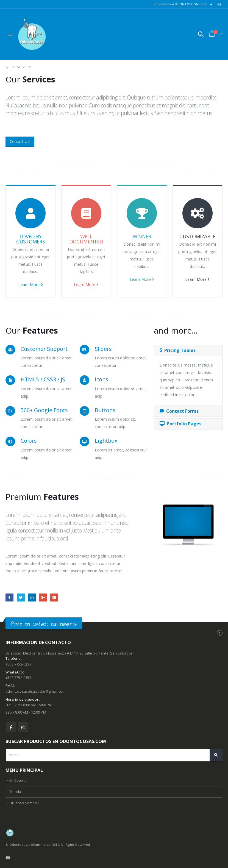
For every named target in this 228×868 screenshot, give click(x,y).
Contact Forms (179, 411)
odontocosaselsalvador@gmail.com (35, 691)
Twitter (21, 597)
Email (54, 597)
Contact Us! (20, 141)
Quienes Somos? (24, 803)
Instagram (23, 727)
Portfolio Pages (180, 424)
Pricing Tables (178, 350)
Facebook (9, 597)
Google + (43, 597)
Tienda (15, 792)
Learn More (31, 285)
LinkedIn (32, 597)
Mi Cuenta (18, 780)
